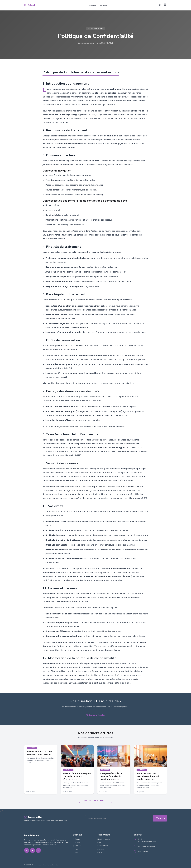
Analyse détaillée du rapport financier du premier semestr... (111, 776)
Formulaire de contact (144, 846)
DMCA (100, 853)
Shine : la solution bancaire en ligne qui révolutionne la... (148, 776)
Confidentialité (103, 846)
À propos (101, 849)
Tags (76, 849)
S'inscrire (161, 818)
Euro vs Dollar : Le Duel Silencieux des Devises (39, 753)
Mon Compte (141, 852)
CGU (99, 842)
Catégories (78, 846)
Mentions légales (104, 839)
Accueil (77, 839)
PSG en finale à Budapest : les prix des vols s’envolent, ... (77, 776)
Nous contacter (96, 715)
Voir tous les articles (96, 800)
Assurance (32, 748)
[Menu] (165, 5)
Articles (92, 5)
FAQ (75, 853)
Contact (103, 5)
